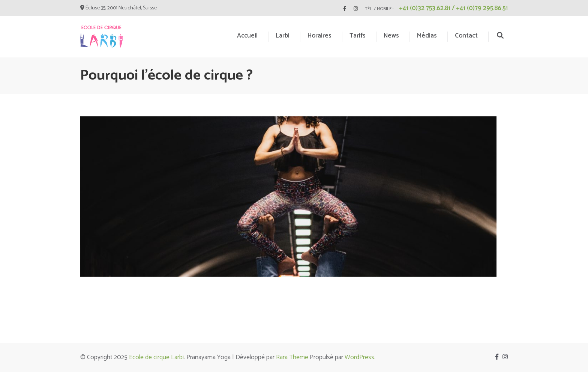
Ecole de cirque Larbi (156, 357)
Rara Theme (292, 357)
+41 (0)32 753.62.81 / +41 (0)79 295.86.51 (453, 8)
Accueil (247, 36)
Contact (466, 36)
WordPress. (360, 357)
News (391, 36)
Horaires (319, 36)
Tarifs (358, 36)
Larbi (283, 36)
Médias (427, 36)
